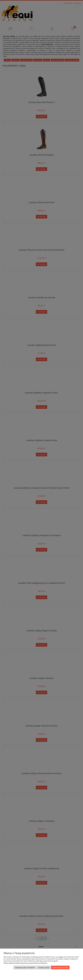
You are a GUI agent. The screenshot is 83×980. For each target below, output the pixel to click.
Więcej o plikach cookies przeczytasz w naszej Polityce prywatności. (26, 963)
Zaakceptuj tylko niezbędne (25, 967)
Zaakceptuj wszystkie (60, 967)
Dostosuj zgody (44, 967)
